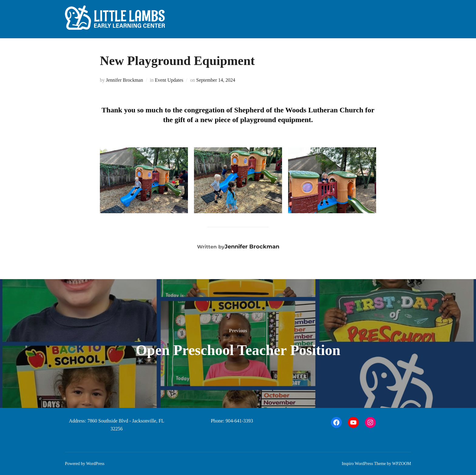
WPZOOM (402, 464)
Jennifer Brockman (124, 80)
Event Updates (169, 80)
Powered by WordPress (85, 464)
